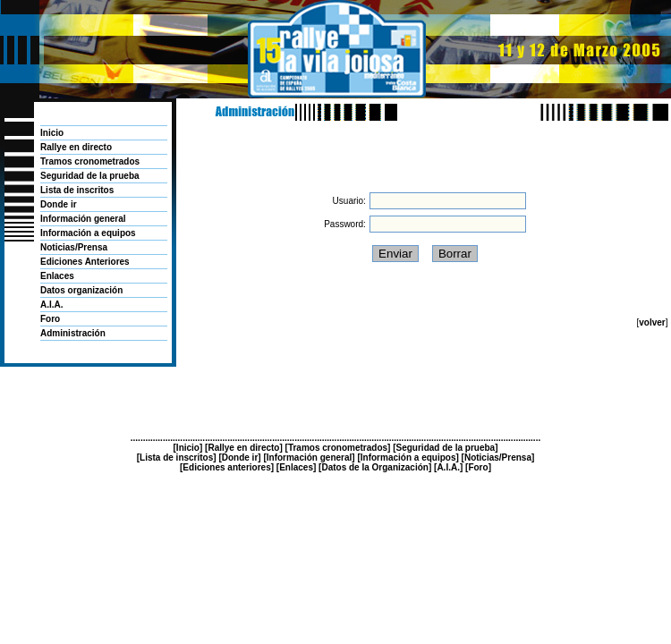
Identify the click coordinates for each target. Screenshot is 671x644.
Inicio (52, 133)
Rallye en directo (76, 147)
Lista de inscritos (77, 190)
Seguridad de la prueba (90, 176)
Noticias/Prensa (74, 247)
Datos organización (81, 290)
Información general (83, 219)
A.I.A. (52, 305)
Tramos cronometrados (90, 161)
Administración (73, 333)
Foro (50, 319)
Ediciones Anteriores (85, 262)
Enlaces (57, 276)
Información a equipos (88, 233)
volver (652, 322)
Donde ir (59, 204)
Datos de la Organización (374, 467)
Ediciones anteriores (226, 467)
